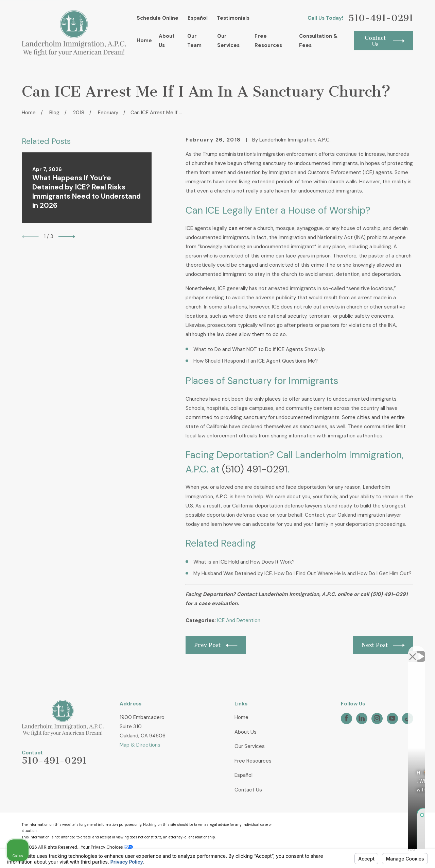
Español (198, 18)
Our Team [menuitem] (194, 41)
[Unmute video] (315, 651)
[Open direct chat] (398, 651)
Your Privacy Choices (107, 847)
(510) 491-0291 (255, 469)
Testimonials (233, 18)
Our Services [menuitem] (228, 41)
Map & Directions (140, 745)
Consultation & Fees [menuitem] (318, 41)
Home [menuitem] (144, 40)
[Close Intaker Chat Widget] (413, 651)
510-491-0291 (381, 18)
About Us (246, 732)
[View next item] (67, 237)
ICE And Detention (239, 620)
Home (241, 717)
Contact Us (248, 790)
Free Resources (253, 761)
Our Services (250, 746)
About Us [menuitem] (167, 41)
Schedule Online (158, 18)
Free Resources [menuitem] (268, 41)
